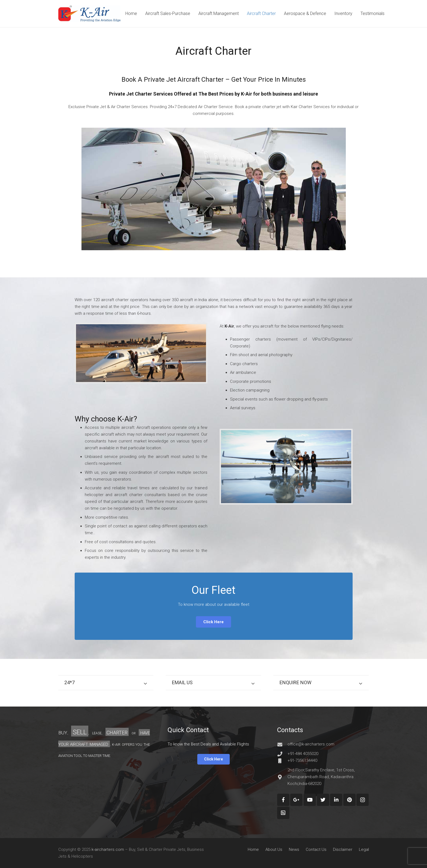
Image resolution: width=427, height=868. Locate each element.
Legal (364, 849)
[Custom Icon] (283, 813)
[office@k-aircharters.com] (282, 744)
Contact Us (316, 849)
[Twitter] (323, 800)
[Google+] (296, 800)
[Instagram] (363, 800)
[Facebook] (283, 800)
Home (253, 849)
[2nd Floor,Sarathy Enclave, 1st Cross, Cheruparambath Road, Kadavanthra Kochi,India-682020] (282, 777)
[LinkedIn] (336, 800)
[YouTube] (310, 800)
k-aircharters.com (108, 849)
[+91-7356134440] (282, 761)
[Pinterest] (349, 800)
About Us (274, 849)
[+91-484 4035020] (282, 754)
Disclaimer (343, 849)
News (294, 849)
